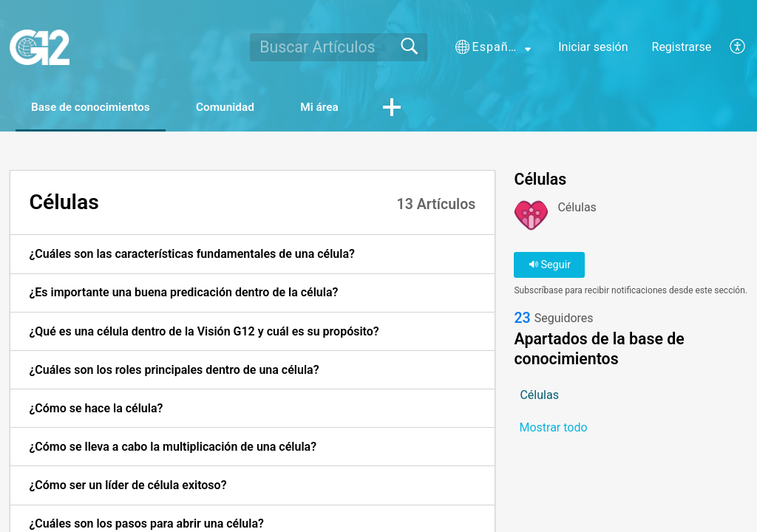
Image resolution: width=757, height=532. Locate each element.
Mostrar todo (553, 428)
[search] (338, 47)
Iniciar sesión (593, 47)
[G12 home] (40, 47)
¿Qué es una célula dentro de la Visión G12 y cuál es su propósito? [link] (204, 331)
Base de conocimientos (97, 108)
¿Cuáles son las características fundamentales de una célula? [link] (192, 255)
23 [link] (522, 320)
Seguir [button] (550, 266)
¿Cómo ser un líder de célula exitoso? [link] (128, 486)
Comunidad (241, 108)
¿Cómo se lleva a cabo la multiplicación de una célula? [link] (173, 447)
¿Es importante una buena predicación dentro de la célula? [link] (183, 293)
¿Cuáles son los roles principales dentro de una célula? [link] (174, 371)
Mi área (343, 108)
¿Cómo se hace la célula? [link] (96, 409)
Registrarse (682, 47)
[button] (493, 47)
